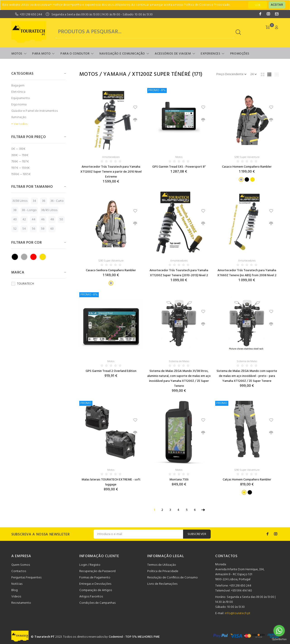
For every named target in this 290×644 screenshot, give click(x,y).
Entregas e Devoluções (95, 584)
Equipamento (21, 98)
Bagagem (18, 86)
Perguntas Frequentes (26, 578)
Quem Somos (21, 565)
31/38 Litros (20, 201)
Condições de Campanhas (97, 603)
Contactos (19, 571)
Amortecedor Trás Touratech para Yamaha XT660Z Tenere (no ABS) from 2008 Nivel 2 (247, 273)
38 (15, 210)
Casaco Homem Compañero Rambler (247, 167)
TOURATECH (23, 284)
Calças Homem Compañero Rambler (247, 480)
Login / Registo (90, 565)
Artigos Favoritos (91, 597)
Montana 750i (179, 480)
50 (61, 220)
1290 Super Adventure (247, 157)
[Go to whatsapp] (279, 631)
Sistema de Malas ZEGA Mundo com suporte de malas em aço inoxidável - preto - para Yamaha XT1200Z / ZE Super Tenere (247, 376)
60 (52, 229)
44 (34, 220)
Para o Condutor (75, 54)
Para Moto (41, 54)
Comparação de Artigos (96, 590)
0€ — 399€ (18, 149)
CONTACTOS (226, 556)
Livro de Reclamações (162, 584)
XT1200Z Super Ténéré (161, 74)
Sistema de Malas (179, 361)
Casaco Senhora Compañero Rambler (111, 270)
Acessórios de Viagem (173, 54)
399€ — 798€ (20, 155)
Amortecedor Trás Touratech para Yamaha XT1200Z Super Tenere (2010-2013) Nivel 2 (179, 273)
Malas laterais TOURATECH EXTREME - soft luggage (111, 482)
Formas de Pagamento (95, 578)
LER (258, 5)
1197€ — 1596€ (21, 168)
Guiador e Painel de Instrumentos (35, 111)
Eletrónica (18, 92)
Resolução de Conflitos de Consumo (173, 578)
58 (43, 229)
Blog (14, 590)
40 (15, 220)
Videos (16, 597)
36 (44, 201)
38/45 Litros (49, 210)
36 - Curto (57, 201)
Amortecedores (111, 157)
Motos (17, 54)
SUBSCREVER (197, 534)
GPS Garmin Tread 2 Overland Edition (111, 371)
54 (24, 229)
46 (43, 220)
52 (15, 229)
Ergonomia (19, 105)
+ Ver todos (19, 124)
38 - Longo (29, 210)
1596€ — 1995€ (21, 174)
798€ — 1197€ (20, 162)
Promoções (240, 54)
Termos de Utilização (162, 565)
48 (52, 220)
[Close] (277, 5)
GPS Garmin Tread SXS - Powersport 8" (179, 167)
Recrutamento (21, 603)
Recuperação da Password (97, 571)
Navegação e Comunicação (122, 54)
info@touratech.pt (238, 613)
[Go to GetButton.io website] (279, 639)
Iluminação (19, 117)
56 (34, 229)
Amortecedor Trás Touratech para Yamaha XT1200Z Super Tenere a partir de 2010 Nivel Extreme (111, 172)
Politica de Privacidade (163, 571)
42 (24, 220)
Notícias (17, 584)
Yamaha (115, 74)
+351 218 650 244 (31, 15)
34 (34, 201)
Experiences (210, 54)
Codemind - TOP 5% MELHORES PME (134, 637)
